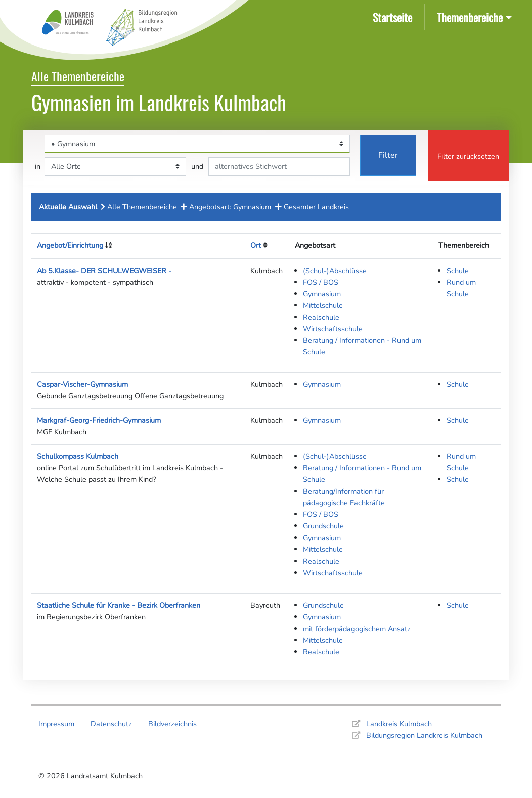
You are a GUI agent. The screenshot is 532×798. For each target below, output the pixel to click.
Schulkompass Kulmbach (78, 456)
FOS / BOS (321, 282)
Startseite (394, 16)
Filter (388, 155)
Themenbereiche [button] (470, 17)
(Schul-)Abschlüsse (335, 271)
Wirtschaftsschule (333, 329)
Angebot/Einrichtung (70, 245)
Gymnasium (322, 294)
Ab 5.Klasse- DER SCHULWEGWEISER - (104, 271)
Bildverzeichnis (172, 724)
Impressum (56, 724)
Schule (458, 271)
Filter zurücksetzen (468, 156)
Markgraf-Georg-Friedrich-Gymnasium (99, 420)
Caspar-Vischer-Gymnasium (82, 384)
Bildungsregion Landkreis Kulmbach (424, 735)
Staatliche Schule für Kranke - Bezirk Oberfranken (119, 605)
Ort (256, 245)
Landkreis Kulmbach (399, 724)
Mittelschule (323, 305)
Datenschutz (111, 724)
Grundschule (323, 526)
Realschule (321, 317)
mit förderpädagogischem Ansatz (357, 629)
